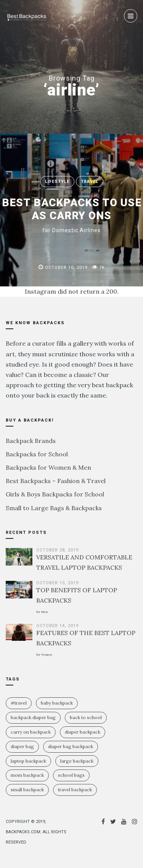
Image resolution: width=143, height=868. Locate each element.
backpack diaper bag (33, 717)
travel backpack (75, 790)
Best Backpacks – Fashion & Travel (56, 481)
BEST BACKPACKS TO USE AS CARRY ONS (72, 215)
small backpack (27, 790)
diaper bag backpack (71, 746)
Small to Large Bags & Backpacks (54, 508)
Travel (90, 182)
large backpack (77, 761)
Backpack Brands (31, 441)
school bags (71, 775)
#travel (19, 703)
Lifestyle (57, 182)
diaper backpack (83, 732)
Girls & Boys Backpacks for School (55, 494)
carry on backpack (31, 732)
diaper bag (22, 746)
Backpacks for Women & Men (48, 467)
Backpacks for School (37, 454)
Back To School (86, 717)
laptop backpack (28, 761)
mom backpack (27, 775)
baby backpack (57, 703)
